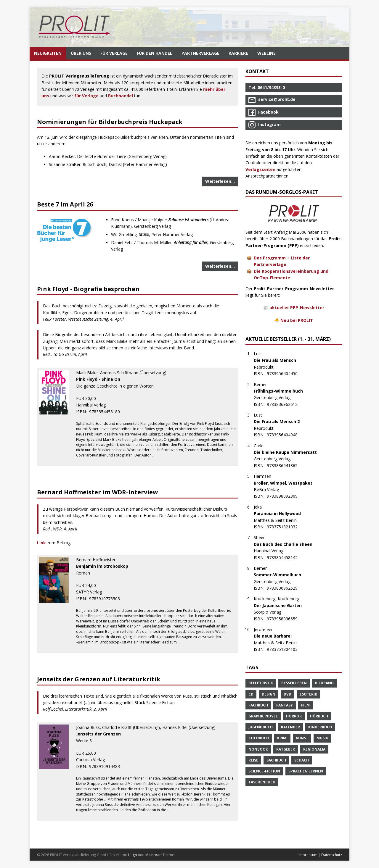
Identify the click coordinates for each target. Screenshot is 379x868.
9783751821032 (285, 527)
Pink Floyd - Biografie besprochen (88, 289)
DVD (288, 694)
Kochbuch (259, 738)
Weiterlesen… (220, 181)
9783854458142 (285, 558)
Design (269, 694)
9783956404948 (285, 435)
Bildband (324, 683)
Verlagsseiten (260, 169)
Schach (302, 760)
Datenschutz (332, 855)
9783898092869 (285, 496)
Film (305, 705)
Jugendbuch (261, 727)
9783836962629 (285, 588)
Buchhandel (121, 96)
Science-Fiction (264, 771)
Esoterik (308, 694)
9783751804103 (285, 649)
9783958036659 (285, 619)
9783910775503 (108, 599)
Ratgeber (286, 749)
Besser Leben (294, 683)
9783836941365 (285, 466)
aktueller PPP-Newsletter (297, 308)
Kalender (290, 727)
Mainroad (154, 855)
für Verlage (86, 96)
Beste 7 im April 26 (65, 204)
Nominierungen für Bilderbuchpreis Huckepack (110, 122)
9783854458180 (108, 412)
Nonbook (258, 749)
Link (42, 543)
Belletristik (261, 683)
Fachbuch (258, 705)
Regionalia (314, 749)
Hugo (133, 855)
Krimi (282, 738)
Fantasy (285, 705)
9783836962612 (285, 404)
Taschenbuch (262, 782)
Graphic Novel (263, 716)
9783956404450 (285, 374)
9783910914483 (108, 766)
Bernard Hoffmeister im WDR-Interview (97, 492)
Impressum (308, 855)
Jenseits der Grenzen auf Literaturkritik (99, 679)
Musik (322, 738)
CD (251, 694)
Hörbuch (319, 716)
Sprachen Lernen (306, 771)
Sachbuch (276, 760)
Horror (294, 716)
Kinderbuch (320, 727)
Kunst (302, 738)
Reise (253, 760)
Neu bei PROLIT (297, 320)
